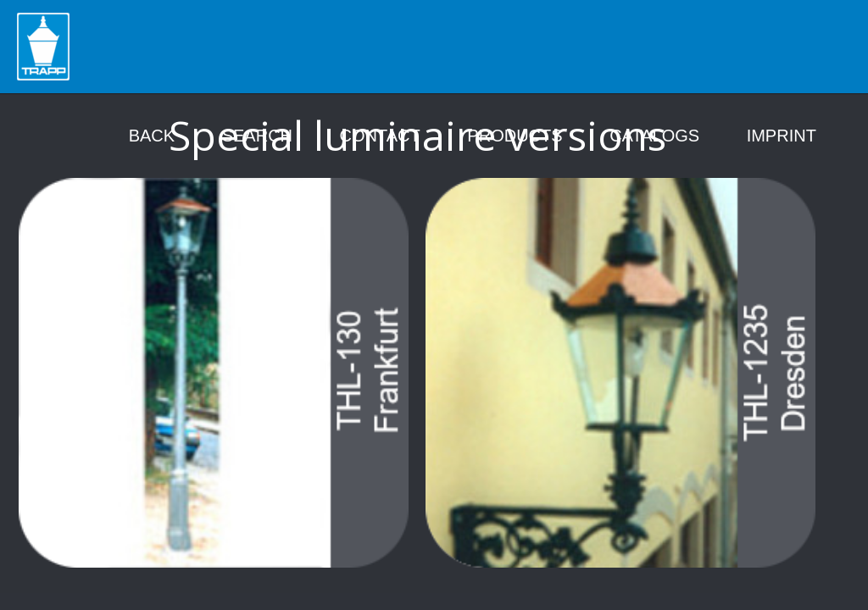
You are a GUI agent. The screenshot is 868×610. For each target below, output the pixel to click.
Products (515, 136)
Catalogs (654, 136)
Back (152, 136)
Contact (380, 136)
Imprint (782, 136)
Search (257, 136)
